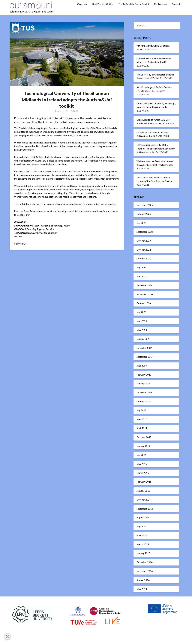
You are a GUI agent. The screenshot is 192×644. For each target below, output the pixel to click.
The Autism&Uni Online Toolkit (134, 4)
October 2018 (144, 401)
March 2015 (143, 544)
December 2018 (145, 393)
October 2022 (144, 250)
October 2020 (144, 303)
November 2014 (145, 571)
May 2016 (142, 464)
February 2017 (144, 437)
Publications (160, 4)
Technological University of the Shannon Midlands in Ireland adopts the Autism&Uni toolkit (156, 149)
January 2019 (143, 384)
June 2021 (142, 276)
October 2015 (144, 500)
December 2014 (145, 562)
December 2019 (145, 348)
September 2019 (145, 357)
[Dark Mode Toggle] (7, 636)
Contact (176, 4)
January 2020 (143, 339)
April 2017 (142, 428)
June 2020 (142, 321)
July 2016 (141, 455)
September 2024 (145, 232)
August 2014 (143, 580)
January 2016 (143, 491)
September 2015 (145, 509)
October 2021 (144, 259)
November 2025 (145, 205)
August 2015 (143, 518)
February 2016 (144, 482)
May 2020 (142, 330)
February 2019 (144, 375)
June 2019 (142, 366)
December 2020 (145, 285)
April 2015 (142, 535)
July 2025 (141, 223)
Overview (82, 4)
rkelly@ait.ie (21, 244)
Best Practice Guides (103, 4)
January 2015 (143, 553)
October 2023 (144, 241)
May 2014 (142, 589)
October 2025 (144, 214)
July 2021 (141, 267)
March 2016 (143, 473)
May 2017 (142, 419)
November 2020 (145, 294)
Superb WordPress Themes (117, 640)
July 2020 (141, 312)
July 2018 (141, 410)
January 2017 (143, 446)
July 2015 (141, 526)
